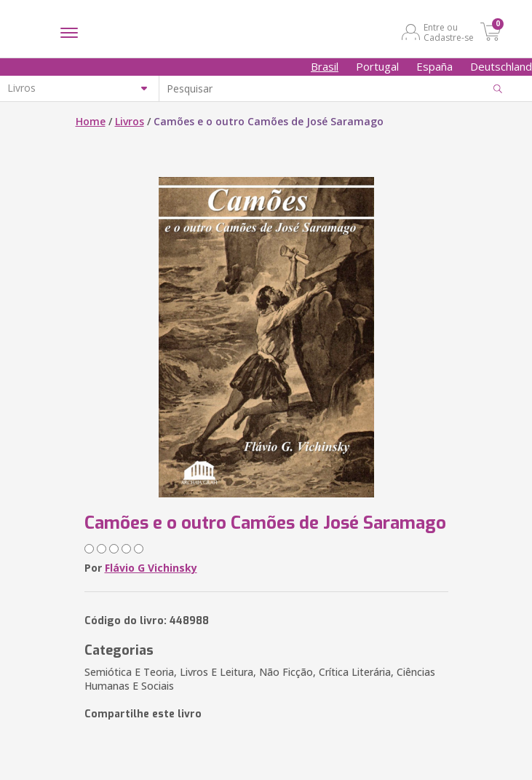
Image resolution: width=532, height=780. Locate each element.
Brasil (325, 66)
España (434, 66)
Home (91, 121)
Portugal (377, 66)
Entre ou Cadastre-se (449, 32)
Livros (130, 121)
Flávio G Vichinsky (151, 568)
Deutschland (501, 66)
